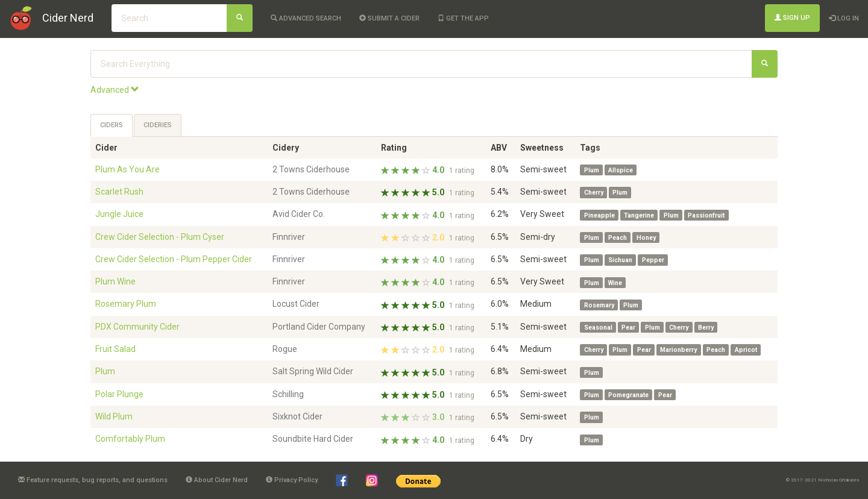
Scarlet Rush (119, 192)
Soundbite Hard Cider (313, 439)
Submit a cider (389, 18)
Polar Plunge (119, 394)
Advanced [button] (115, 90)
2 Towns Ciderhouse (311, 169)
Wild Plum (114, 416)
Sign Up (792, 18)
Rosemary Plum (126, 304)
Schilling (288, 394)
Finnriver (289, 237)
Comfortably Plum (130, 439)
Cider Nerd (68, 18)
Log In (844, 18)
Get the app (463, 18)
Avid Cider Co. (299, 214)
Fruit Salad (115, 349)
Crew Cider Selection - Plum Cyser (160, 237)
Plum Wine (115, 281)
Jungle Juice (119, 214)
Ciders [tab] (112, 125)
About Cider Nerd (217, 480)
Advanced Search (306, 18)
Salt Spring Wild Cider (313, 371)
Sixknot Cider (297, 416)
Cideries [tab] (158, 125)
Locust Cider (296, 304)
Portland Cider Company (319, 327)
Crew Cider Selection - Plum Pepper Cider (174, 259)
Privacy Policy (292, 480)
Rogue (285, 349)
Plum (105, 371)
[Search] (240, 18)
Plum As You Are (127, 169)
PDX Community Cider (137, 327)
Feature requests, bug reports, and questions (93, 480)
